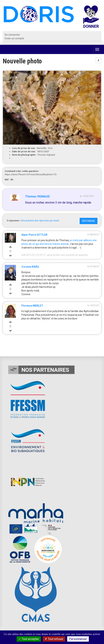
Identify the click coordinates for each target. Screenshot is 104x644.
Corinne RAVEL (30, 267)
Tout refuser (54, 639)
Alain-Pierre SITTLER (34, 235)
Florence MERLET (32, 306)
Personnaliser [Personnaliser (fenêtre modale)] (78, 639)
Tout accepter (29, 639)
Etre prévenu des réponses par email (40, 221)
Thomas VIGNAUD (37, 196)
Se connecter (12, 35)
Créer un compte (14, 38)
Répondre (89, 221)
